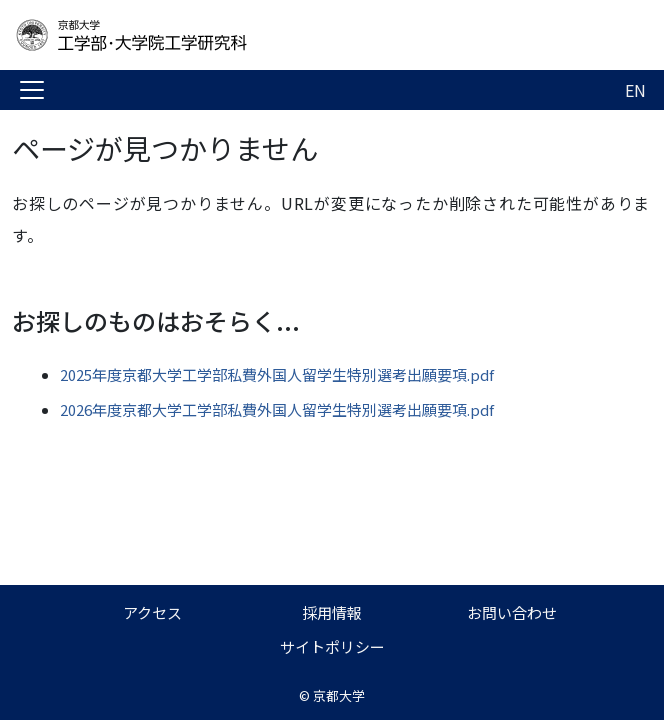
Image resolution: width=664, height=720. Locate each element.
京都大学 (339, 695)
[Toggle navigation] (32, 90)
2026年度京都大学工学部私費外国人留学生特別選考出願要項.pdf (277, 409)
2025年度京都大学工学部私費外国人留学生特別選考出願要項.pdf (277, 374)
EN (635, 90)
